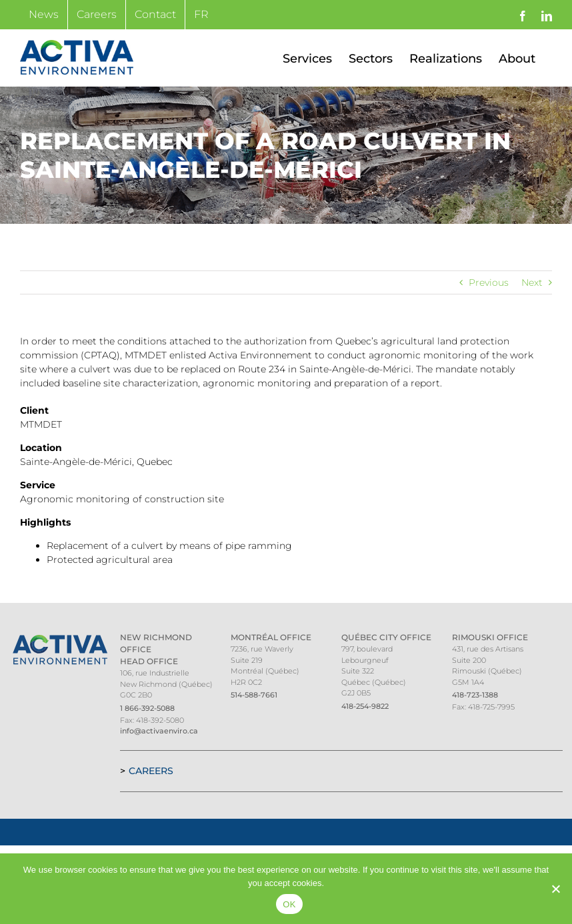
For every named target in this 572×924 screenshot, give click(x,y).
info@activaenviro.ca (159, 731)
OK (289, 904)
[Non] (555, 889)
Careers (151, 771)
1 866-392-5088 (147, 708)
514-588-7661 (254, 695)
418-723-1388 (475, 695)
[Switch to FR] (201, 15)
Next (532, 282)
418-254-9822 (365, 706)
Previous (489, 282)
